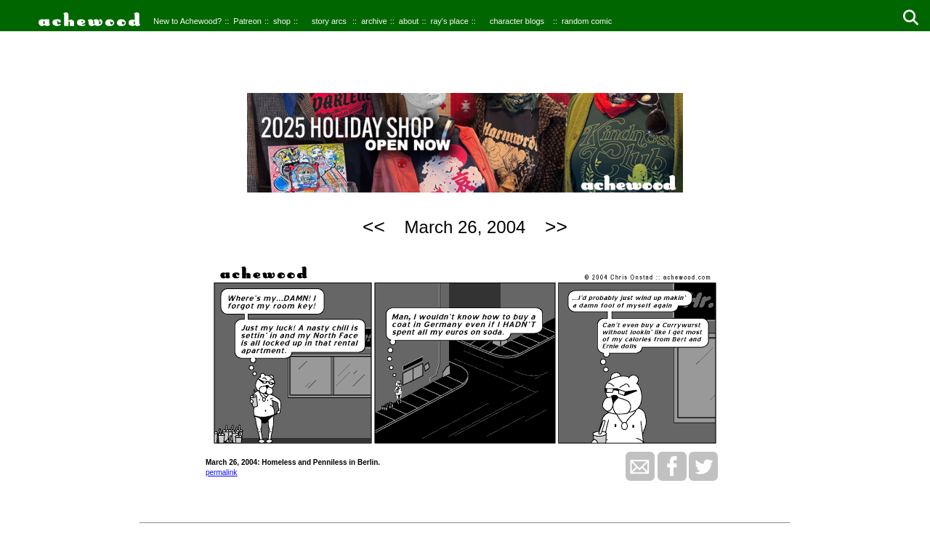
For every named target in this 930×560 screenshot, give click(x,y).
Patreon (247, 21)
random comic (587, 21)
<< (374, 227)
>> (556, 227)
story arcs (329, 21)
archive (374, 21)
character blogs (517, 21)
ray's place (450, 21)
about (409, 21)
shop (282, 21)
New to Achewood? (187, 21)
